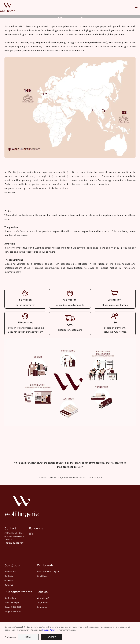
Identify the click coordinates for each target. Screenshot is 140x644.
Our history (10, 576)
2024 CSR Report (12, 603)
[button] (136, 8)
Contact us (42, 607)
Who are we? (10, 572)
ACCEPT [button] (52, 637)
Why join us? (43, 598)
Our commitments (18, 592)
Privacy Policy (49, 630)
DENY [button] (28, 637)
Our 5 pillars (10, 598)
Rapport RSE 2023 (13, 607)
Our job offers (43, 603)
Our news (9, 580)
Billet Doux (42, 576)
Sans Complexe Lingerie (48, 572)
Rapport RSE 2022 (13, 611)
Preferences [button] (10, 637)
